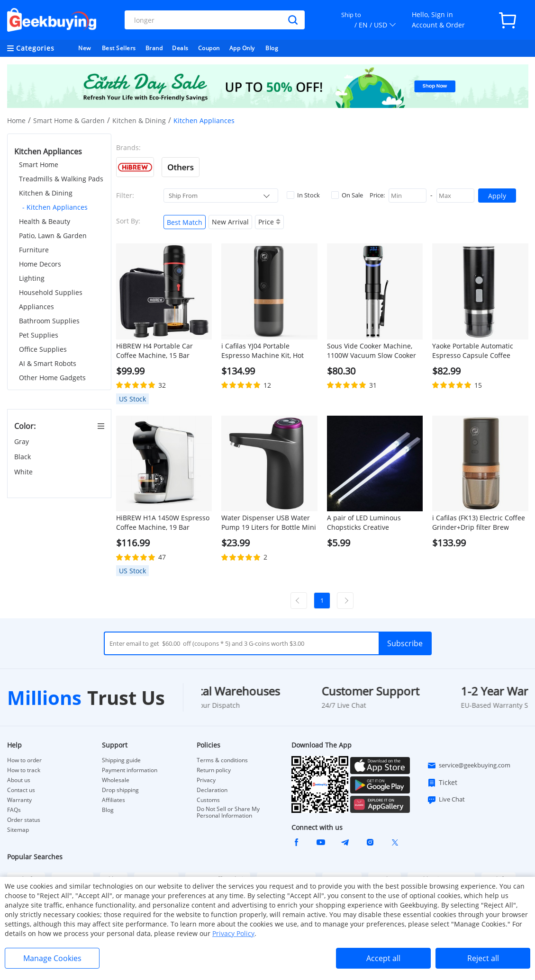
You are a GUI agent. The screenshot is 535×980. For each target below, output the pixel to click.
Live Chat (446, 800)
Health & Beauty (45, 221)
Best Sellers (119, 48)
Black (23, 457)
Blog (272, 48)
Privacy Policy (233, 933)
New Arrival (230, 222)
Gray (23, 441)
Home (16, 120)
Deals (180, 48)
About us (19, 780)
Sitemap (18, 830)
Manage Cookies (52, 958)
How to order (24, 760)
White (24, 472)
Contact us (21, 790)
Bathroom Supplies (49, 321)
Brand (154, 48)
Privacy (206, 780)
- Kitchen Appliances (55, 207)
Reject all (483, 958)
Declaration (212, 790)
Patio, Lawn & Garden (53, 236)
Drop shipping (120, 790)
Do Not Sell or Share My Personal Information (228, 812)
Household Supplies (51, 292)
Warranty (19, 800)
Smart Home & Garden (69, 120)
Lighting (32, 278)
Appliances (36, 307)
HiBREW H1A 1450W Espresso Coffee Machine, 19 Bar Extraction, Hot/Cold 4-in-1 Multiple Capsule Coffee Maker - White (163, 523)
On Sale (347, 195)
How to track (24, 770)
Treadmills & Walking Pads (61, 179)
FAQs (14, 810)
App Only (242, 48)
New (85, 48)
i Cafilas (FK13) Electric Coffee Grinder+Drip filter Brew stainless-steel (479, 523)
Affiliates (113, 800)
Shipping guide (121, 760)
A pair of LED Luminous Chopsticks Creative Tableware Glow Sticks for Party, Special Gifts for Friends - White (375, 523)
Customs (208, 800)
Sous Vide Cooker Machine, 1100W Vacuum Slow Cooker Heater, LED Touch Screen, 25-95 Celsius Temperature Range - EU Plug (374, 351)
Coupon (209, 48)
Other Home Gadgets (52, 378)
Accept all (383, 958)
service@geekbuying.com (469, 766)
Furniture (34, 250)
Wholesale (116, 780)
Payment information (130, 770)
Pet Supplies (39, 335)
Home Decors (40, 264)
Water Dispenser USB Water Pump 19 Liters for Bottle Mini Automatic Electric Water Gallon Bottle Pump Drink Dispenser (269, 523)
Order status (24, 820)
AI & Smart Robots (48, 363)
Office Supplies (43, 349)
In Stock (303, 195)
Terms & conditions (222, 760)
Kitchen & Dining (139, 120)
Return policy (214, 770)
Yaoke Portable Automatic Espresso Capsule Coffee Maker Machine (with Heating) (480, 351)
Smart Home (39, 165)
